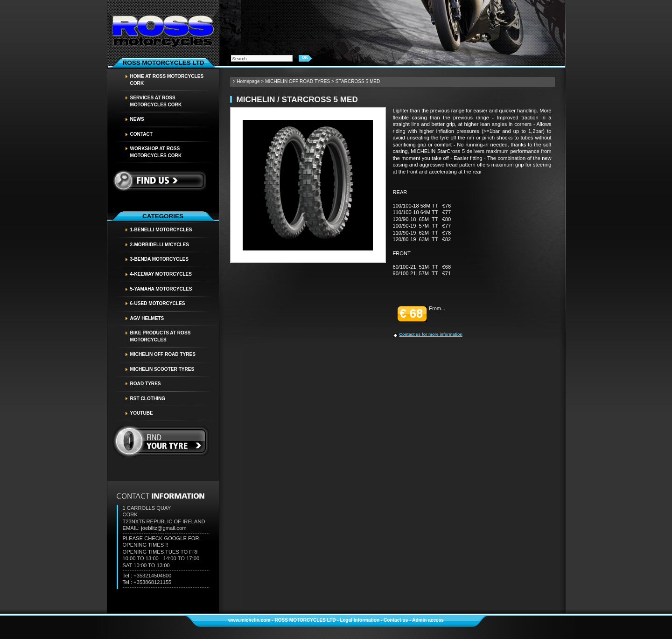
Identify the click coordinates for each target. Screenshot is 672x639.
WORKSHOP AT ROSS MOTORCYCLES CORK (156, 152)
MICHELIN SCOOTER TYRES (162, 369)
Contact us (396, 620)
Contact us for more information (431, 334)
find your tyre (161, 442)
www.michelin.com (249, 620)
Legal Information (360, 620)
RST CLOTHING (148, 399)
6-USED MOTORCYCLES (158, 303)
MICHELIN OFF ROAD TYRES (163, 354)
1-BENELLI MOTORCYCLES (161, 230)
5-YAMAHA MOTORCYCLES (161, 289)
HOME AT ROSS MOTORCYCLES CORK (167, 80)
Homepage (248, 81)
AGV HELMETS (147, 318)
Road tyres (146, 384)
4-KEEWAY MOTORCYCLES (161, 274)
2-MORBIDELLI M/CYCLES (160, 245)
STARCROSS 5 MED (358, 81)
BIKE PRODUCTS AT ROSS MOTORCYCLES (161, 336)
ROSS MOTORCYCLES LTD (305, 620)
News (137, 119)
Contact (142, 134)
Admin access (428, 620)
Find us (159, 181)
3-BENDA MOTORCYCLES (159, 259)
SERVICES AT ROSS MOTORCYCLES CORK (156, 101)
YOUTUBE (142, 413)
